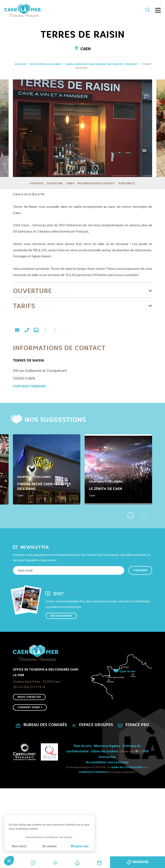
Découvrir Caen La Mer (50, 64)
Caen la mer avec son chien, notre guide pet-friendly (110, 64)
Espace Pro (137, 771)
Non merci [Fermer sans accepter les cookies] (19, 846)
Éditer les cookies (105, 798)
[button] (9, 861)
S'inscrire (140, 611)
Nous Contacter (29, 741)
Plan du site (82, 792)
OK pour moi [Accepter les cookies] (80, 846)
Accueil (21, 64)
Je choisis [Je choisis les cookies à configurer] (49, 846)
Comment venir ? (30, 753)
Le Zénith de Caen (106, 528)
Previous (69, 167)
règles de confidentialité (127, 814)
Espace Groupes (96, 771)
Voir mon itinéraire (29, 427)
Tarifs (70, 183)
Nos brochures (61, 657)
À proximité (127, 183)
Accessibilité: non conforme (107, 809)
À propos (37, 183)
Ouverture (54, 183)
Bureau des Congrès (45, 771)
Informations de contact (96, 183)
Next (96, 167)
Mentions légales (107, 792)
